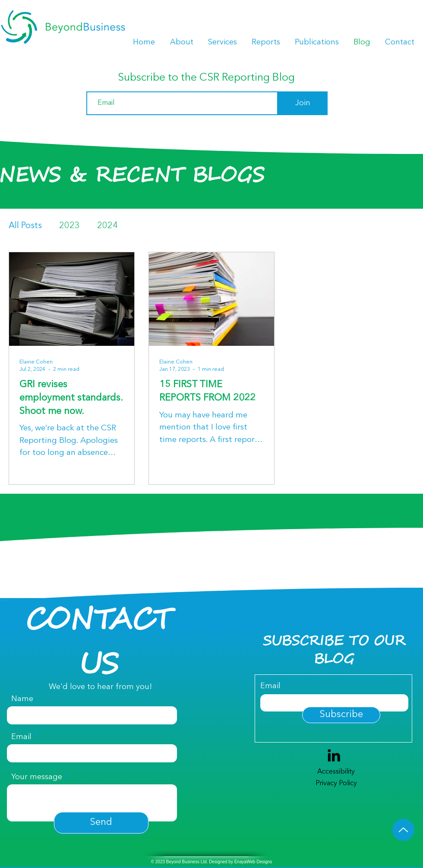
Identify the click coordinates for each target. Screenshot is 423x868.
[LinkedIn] (334, 755)
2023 (69, 226)
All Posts (25, 226)
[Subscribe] (341, 715)
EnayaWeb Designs (253, 862)
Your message (37, 777)
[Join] (303, 103)
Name (22, 699)
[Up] (403, 830)
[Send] (101, 823)
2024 (107, 226)
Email (21, 737)
